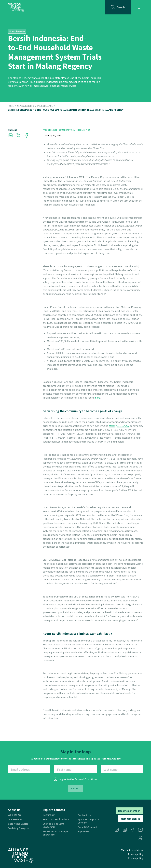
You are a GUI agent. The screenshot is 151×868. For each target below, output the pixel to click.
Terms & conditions (132, 850)
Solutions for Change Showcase (55, 833)
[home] (16, 7)
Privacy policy (135, 854)
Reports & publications (56, 819)
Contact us (84, 815)
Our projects (15, 819)
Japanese (83, 831)
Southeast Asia (67, 130)
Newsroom (49, 815)
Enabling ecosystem (20, 828)
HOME (11, 106)
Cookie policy (136, 858)
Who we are (15, 815)
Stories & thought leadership (53, 825)
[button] (138, 7)
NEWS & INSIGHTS (26, 106)
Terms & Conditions (86, 779)
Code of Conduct (87, 827)
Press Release (45, 106)
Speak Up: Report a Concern (89, 821)
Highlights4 (83, 130)
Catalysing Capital (19, 824)
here (98, 398)
